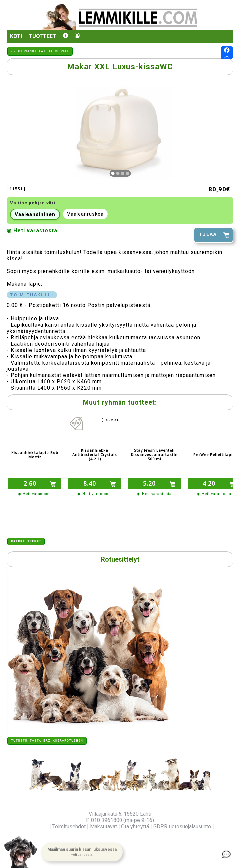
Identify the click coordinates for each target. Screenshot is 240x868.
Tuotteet (42, 36)
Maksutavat (103, 826)
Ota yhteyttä (135, 826)
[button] (82, 852)
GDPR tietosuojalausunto (182, 826)
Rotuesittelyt (120, 558)
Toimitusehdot (69, 826)
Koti (16, 36)
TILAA (208, 235)
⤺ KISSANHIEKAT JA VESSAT (40, 51)
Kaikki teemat (26, 540)
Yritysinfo (37, 826)
